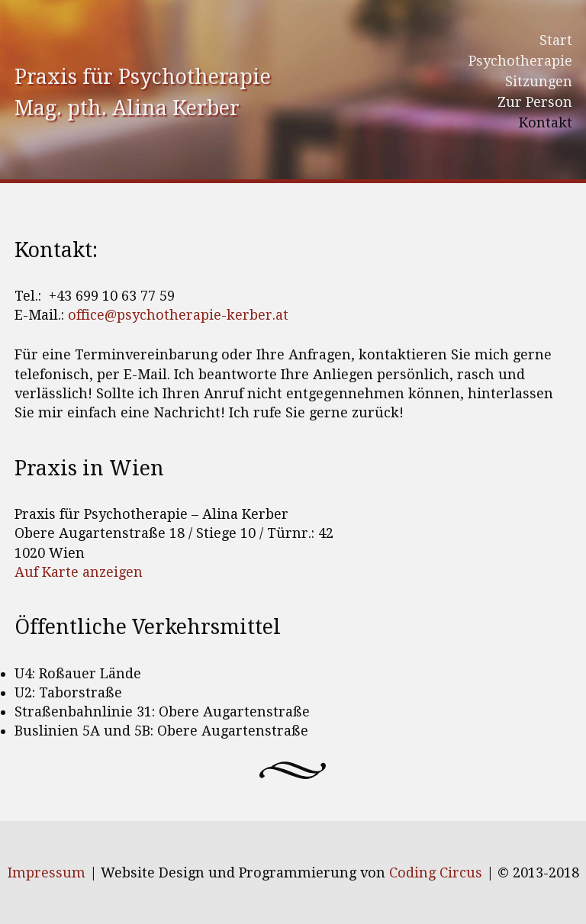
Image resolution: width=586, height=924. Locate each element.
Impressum (47, 872)
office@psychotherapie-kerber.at (178, 315)
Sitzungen (539, 81)
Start (556, 40)
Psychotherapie (520, 61)
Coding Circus (436, 872)
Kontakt (546, 122)
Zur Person (535, 102)
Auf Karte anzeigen (79, 572)
